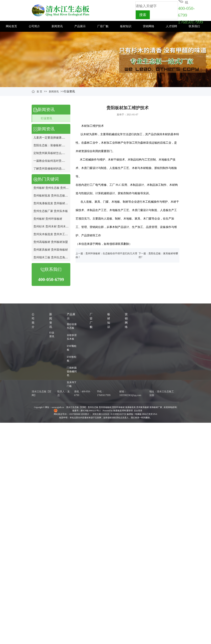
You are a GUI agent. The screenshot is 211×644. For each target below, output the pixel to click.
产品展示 (80, 26)
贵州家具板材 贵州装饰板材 (51, 250)
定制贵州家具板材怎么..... (49, 153)
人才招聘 (171, 26)
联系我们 (194, 26)
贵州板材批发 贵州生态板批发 (52, 196)
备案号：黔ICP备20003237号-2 (87, 411)
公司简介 (34, 26)
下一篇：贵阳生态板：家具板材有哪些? (158, 255)
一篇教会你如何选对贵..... (49, 161)
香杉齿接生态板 (72, 326)
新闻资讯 (57, 26)
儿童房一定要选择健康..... (49, 138)
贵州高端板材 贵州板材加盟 (51, 242)
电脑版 (138, 414)
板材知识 (126, 26)
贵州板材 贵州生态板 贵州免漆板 (54, 188)
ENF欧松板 (72, 359)
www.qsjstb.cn (58, 407)
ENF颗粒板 (72, 348)
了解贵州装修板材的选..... (49, 169)
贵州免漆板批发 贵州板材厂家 (52, 203)
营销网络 (149, 26)
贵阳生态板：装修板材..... (49, 145)
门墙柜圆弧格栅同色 (72, 372)
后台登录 (138, 411)
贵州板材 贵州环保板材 (48, 219)
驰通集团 (118, 411)
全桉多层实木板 (72, 337)
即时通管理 (127, 411)
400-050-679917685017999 (191, 15)
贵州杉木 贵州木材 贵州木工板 (52, 226)
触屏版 (130, 414)
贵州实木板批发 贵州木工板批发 (53, 234)
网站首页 (11, 26)
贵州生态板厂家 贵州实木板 (51, 211)
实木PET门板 (71, 384)
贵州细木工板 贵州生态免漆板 (52, 257)
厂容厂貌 (103, 26)
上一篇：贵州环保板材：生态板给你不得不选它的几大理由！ (106, 255)
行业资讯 (46, 118)
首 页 (39, 92)
